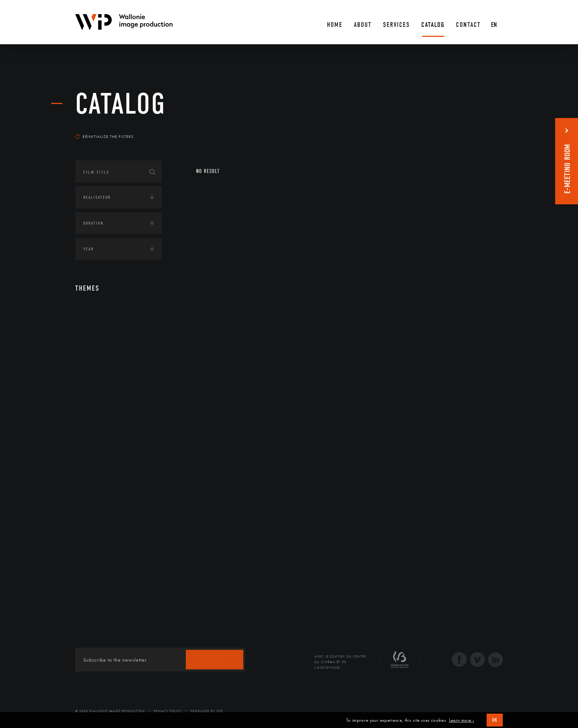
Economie (93, 382)
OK (495, 720)
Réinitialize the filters (105, 136)
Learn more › (462, 720)
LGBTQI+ (92, 427)
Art (86, 313)
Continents (96, 336)
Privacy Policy (168, 711)
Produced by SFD (207, 711)
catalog (121, 104)
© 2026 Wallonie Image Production (110, 711)
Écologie (93, 359)
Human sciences (101, 405)
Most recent (490, 129)
